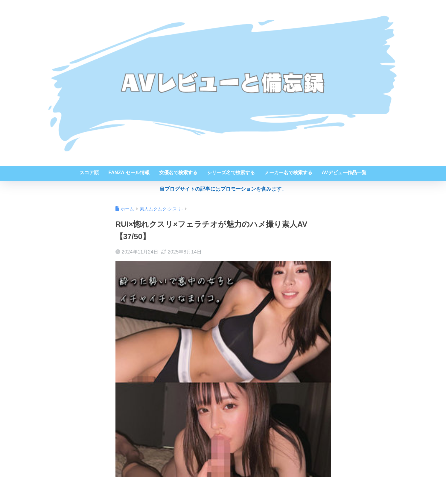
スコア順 (89, 173)
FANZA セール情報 (129, 173)
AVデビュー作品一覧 (344, 173)
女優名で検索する (178, 173)
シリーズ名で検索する (231, 173)
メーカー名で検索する (288, 173)
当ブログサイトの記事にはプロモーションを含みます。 (223, 189)
